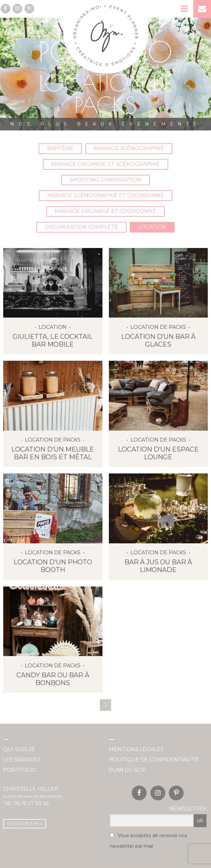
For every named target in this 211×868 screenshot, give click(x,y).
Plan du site (128, 770)
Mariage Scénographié (129, 148)
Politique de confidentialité (154, 760)
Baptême (60, 148)
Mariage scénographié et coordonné (106, 195)
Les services (22, 760)
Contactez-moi (25, 824)
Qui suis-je (19, 749)
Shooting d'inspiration (105, 180)
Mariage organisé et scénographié (105, 164)
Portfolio (19, 770)
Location (152, 227)
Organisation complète (82, 227)
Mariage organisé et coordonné (105, 211)
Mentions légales (136, 749)
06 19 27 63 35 (31, 803)
